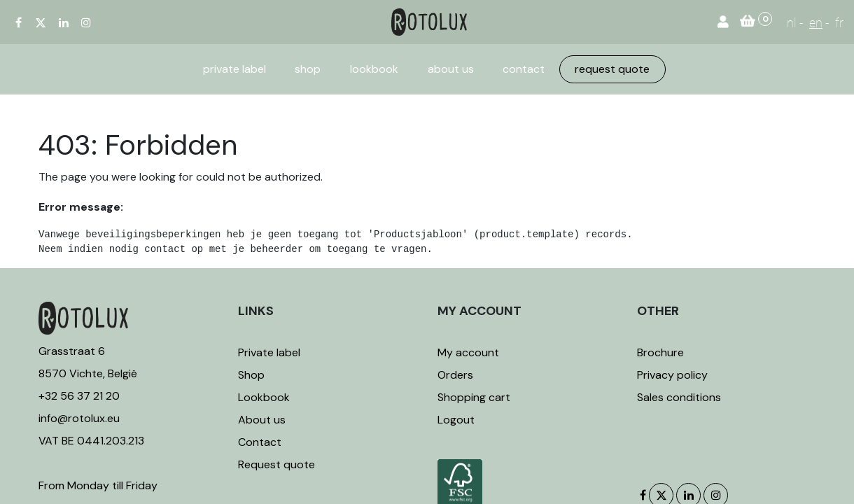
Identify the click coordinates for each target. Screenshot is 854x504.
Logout (456, 420)
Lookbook (264, 397)
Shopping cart (474, 397)
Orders (455, 375)
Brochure (660, 352)
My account (468, 352)
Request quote (276, 464)
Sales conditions (679, 397)
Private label (271, 352)
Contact (260, 442)
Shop (251, 375)
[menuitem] (234, 69)
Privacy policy (672, 375)
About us (262, 420)
